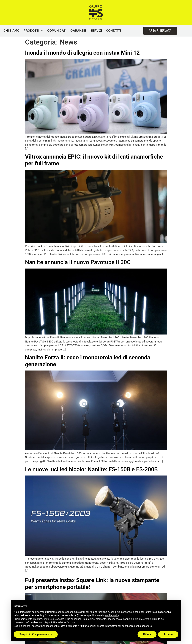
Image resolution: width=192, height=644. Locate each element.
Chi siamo (12, 31)
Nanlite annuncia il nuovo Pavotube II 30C (78, 262)
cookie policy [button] (112, 615)
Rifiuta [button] (147, 634)
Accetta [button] (168, 634)
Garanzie (78, 31)
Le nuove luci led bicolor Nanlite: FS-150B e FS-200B (91, 469)
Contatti (113, 31)
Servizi (96, 31)
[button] (177, 606)
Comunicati (57, 31)
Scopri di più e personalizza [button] (36, 634)
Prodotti (33, 31)
